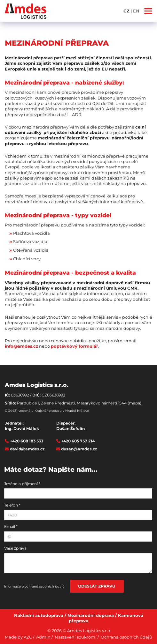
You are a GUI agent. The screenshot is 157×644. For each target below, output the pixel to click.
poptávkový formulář (75, 346)
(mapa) (134, 403)
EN (136, 11)
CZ (127, 11)
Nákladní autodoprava (39, 615)
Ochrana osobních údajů (126, 637)
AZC (28, 637)
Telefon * (12, 505)
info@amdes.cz (21, 346)
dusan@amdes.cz (79, 449)
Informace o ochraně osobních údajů (34, 586)
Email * (11, 526)
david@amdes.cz (27, 449)
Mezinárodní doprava (91, 615)
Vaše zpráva (15, 548)
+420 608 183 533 (27, 441)
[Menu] (148, 11)
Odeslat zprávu (97, 586)
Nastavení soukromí (76, 637)
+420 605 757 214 (78, 441)
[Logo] (26, 11)
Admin (43, 637)
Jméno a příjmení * (22, 484)
